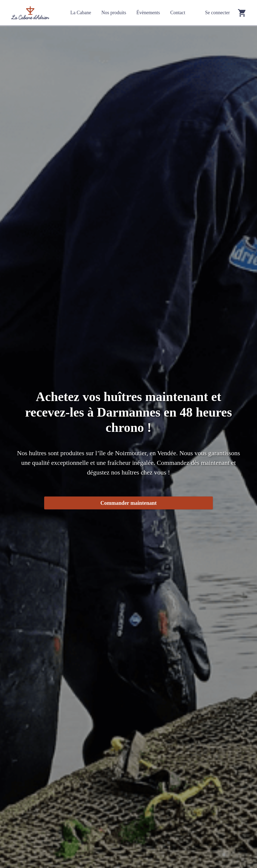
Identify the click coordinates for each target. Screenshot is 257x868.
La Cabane (81, 13)
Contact (178, 13)
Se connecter (217, 13)
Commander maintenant (128, 503)
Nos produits (114, 13)
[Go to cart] (242, 13)
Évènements (148, 13)
